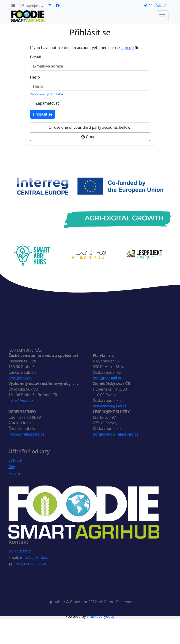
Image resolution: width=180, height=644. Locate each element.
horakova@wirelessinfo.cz (115, 434)
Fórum (14, 473)
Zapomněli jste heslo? (47, 94)
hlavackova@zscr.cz (110, 406)
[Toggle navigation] (162, 16)
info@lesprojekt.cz (28, 6)
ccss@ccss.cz (20, 378)
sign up (127, 48)
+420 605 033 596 (32, 564)
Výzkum (15, 460)
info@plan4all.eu (108, 378)
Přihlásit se (43, 114)
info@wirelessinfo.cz (26, 434)
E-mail (35, 57)
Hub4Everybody (101, 616)
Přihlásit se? (155, 6)
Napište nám (20, 551)
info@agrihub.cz (34, 557)
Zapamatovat (47, 103)
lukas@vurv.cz (21, 400)
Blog (12, 467)
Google (90, 137)
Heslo (35, 77)
